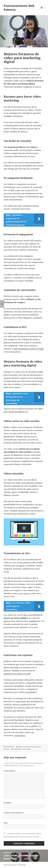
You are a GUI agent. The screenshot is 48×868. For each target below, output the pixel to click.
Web (6, 823)
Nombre (8, 803)
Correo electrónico (14, 813)
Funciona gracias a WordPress (15, 865)
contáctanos (20, 735)
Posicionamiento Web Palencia (19, 8)
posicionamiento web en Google (29, 349)
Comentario (10, 771)
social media (26, 749)
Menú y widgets (42, 10)
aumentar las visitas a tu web (17, 674)
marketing (17, 749)
